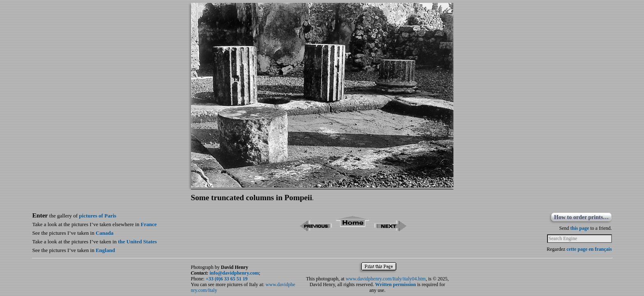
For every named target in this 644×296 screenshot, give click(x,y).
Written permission (395, 284)
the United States (137, 242)
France (148, 224)
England (105, 250)
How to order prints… (581, 217)
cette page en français (589, 249)
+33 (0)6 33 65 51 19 (227, 279)
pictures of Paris (98, 216)
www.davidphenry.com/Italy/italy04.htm (386, 279)
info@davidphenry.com (234, 273)
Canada (105, 233)
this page (580, 228)
